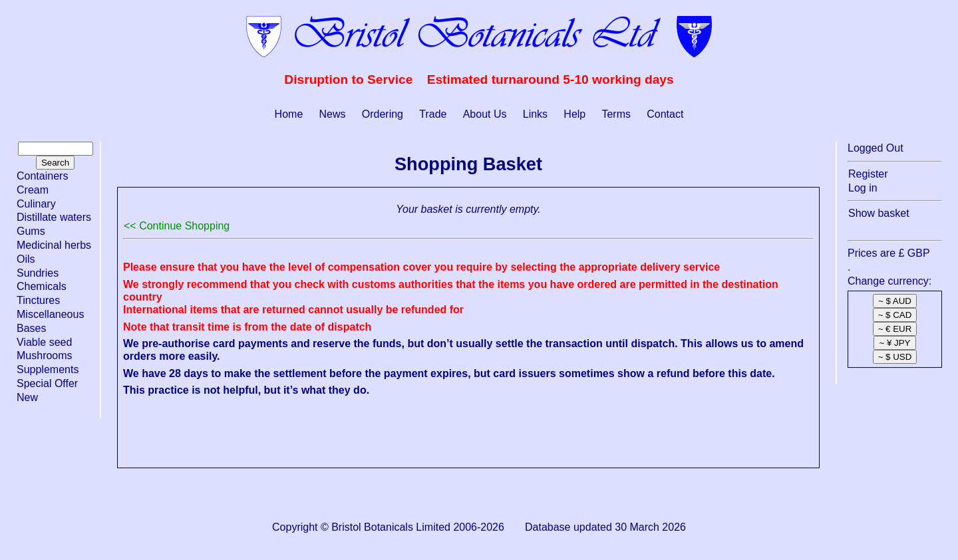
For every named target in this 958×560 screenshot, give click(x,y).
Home (289, 114)
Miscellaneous (50, 314)
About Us (485, 114)
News (333, 114)
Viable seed (44, 342)
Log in (863, 188)
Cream (33, 190)
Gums (31, 231)
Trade (433, 114)
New (27, 397)
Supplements (48, 369)
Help (574, 114)
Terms (616, 114)
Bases (31, 328)
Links (535, 114)
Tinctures (38, 300)
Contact (665, 114)
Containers (42, 176)
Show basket (879, 213)
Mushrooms (45, 355)
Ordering (383, 114)
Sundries (38, 273)
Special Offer (47, 383)
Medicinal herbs (54, 245)
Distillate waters (54, 217)
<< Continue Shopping (177, 226)
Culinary (36, 204)
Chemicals (42, 286)
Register (868, 174)
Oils (26, 259)
